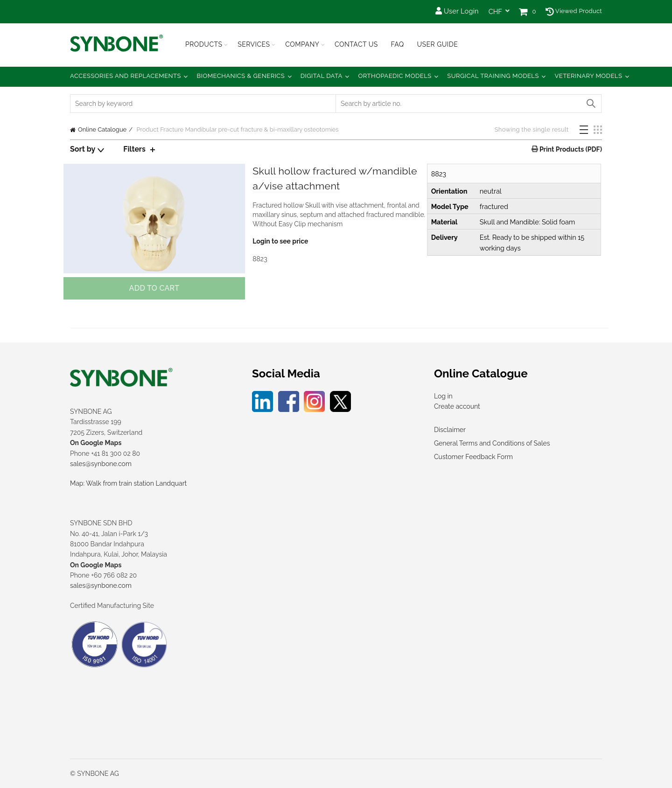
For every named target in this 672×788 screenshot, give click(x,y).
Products (204, 44)
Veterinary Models (588, 76)
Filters (134, 149)
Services (254, 44)
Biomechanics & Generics (241, 76)
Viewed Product (574, 11)
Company (302, 44)
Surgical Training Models (493, 76)
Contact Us (356, 44)
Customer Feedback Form (473, 457)
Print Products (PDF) (570, 149)
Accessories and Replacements (126, 76)
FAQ (397, 44)
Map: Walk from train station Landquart (128, 483)
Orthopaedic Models (395, 76)
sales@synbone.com (101, 464)
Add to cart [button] (154, 288)
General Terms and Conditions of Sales (492, 443)
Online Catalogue (102, 129)
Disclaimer (450, 430)
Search (590, 104)
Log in (443, 396)
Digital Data (322, 76)
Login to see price (280, 242)
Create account (457, 406)
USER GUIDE (437, 44)
